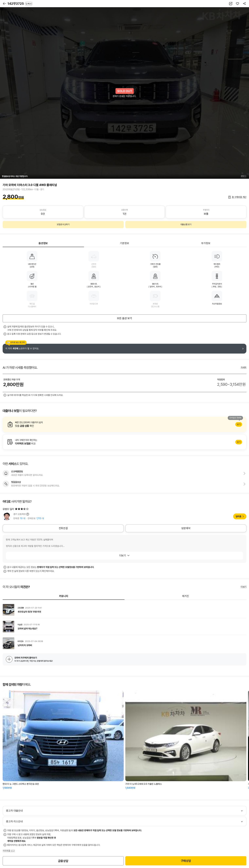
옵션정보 (43, 243)
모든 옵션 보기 (124, 318)
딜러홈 (238, 516)
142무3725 (20, 4)
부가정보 (206, 243)
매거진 (186, 596)
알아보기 (124, 424)
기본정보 (124, 243)
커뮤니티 (64, 596)
